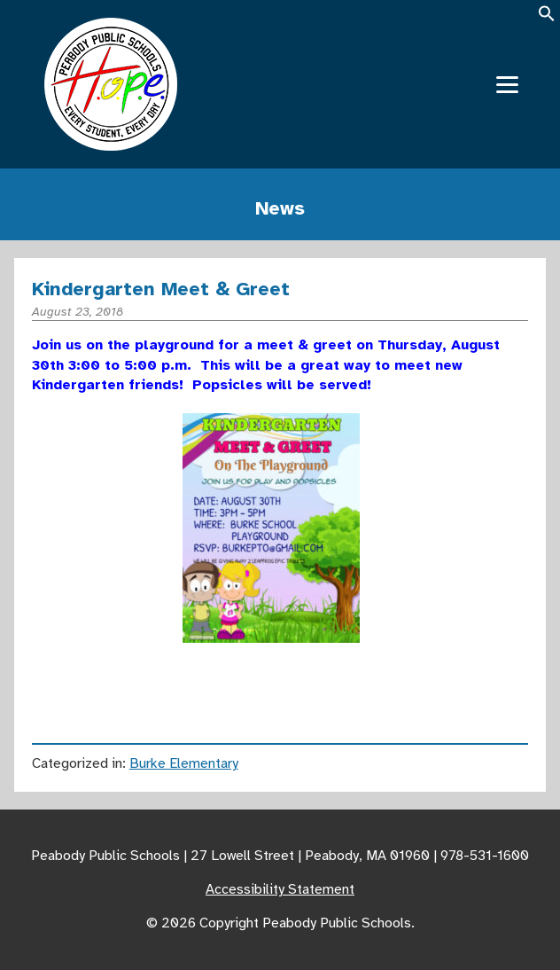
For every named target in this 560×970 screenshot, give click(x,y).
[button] (547, 19)
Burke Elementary (184, 763)
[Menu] (507, 85)
